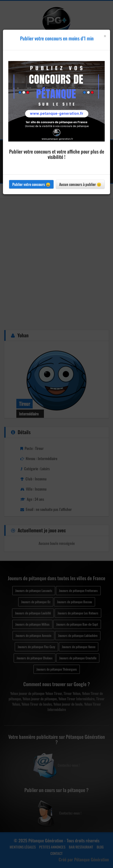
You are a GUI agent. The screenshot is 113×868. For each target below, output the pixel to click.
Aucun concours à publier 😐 (80, 184)
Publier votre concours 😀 (31, 184)
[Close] (105, 36)
